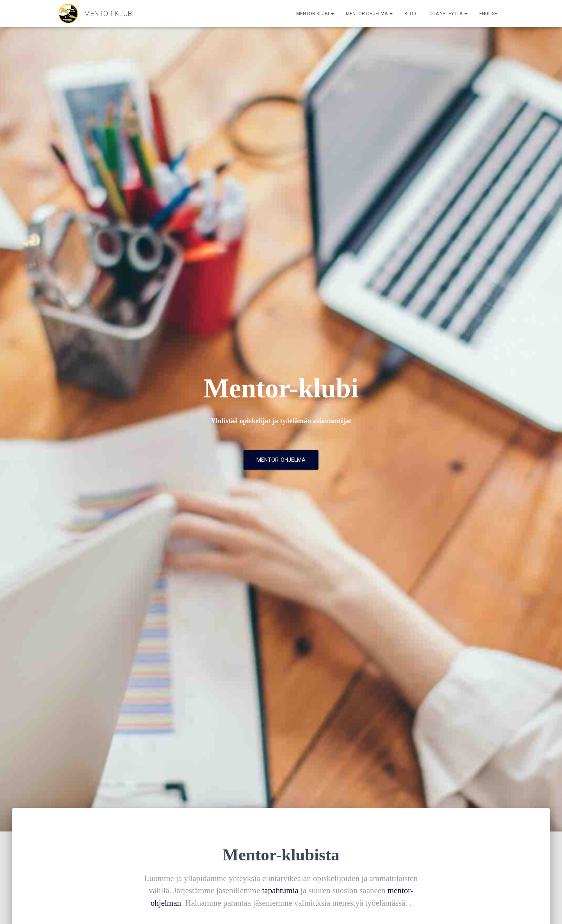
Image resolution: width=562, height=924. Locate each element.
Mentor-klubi (315, 14)
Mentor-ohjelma (369, 14)
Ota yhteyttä (448, 14)
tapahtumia (280, 890)
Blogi (411, 14)
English (488, 14)
